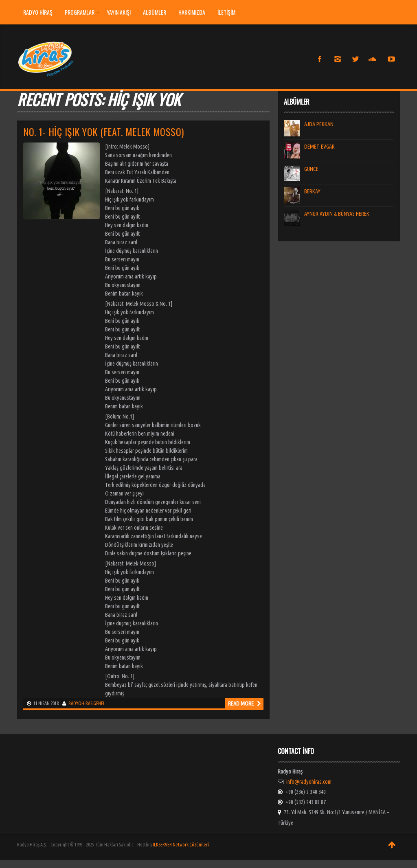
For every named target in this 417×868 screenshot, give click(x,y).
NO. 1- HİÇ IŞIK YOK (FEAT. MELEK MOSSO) (104, 132)
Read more (244, 704)
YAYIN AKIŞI (119, 12)
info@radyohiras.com (309, 782)
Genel (99, 703)
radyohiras (80, 703)
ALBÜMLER (155, 12)
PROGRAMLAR (82, 12)
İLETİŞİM (226, 12)
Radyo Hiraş (38, 12)
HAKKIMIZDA (192, 12)
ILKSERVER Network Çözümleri (181, 845)
